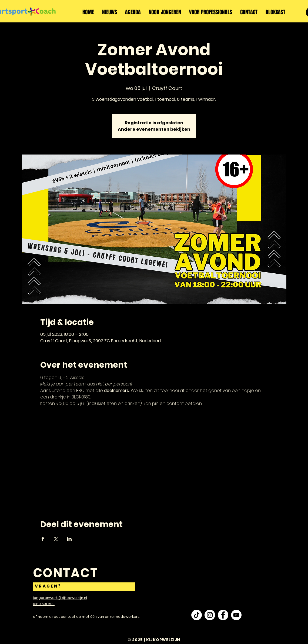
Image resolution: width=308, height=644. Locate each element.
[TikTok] (197, 615)
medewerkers (127, 617)
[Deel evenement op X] (56, 539)
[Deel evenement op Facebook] (43, 539)
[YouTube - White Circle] (236, 615)
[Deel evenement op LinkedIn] (69, 539)
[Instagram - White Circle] (210, 615)
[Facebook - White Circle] (223, 615)
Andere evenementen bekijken (154, 129)
